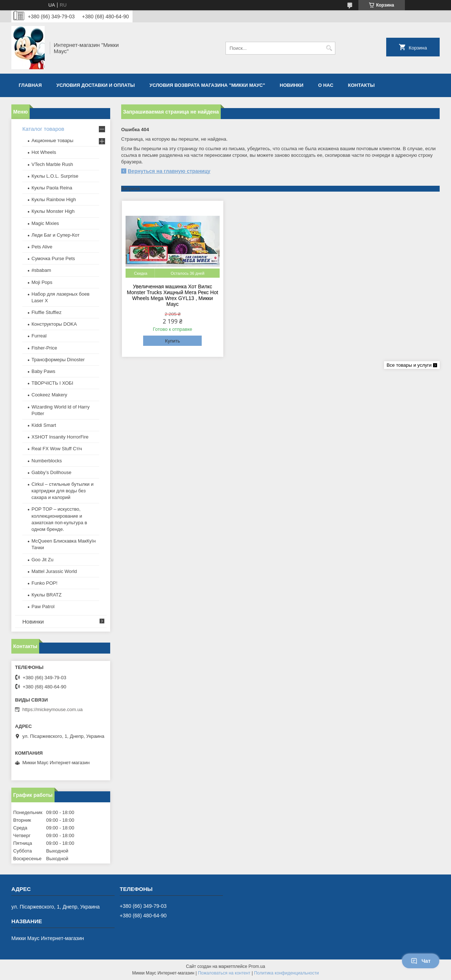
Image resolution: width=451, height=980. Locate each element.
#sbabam (41, 270)
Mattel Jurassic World (54, 571)
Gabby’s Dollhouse (51, 472)
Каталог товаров (43, 129)
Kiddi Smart (44, 425)
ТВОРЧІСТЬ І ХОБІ (52, 383)
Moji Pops (42, 282)
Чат (421, 961)
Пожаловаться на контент (224, 973)
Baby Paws (43, 371)
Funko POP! (44, 583)
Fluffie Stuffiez (46, 312)
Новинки (292, 85)
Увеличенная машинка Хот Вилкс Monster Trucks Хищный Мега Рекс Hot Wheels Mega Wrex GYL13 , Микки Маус (173, 295)
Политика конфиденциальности (286, 973)
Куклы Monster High (53, 211)
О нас (326, 85)
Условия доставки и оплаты (96, 85)
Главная (30, 85)
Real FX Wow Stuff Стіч (57, 449)
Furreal (39, 336)
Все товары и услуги (409, 365)
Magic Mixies (45, 223)
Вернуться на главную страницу (169, 171)
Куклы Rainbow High (54, 199)
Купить (173, 341)
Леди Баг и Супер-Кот (55, 235)
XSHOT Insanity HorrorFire (60, 437)
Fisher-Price (44, 348)
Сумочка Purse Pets (53, 258)
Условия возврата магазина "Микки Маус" (207, 85)
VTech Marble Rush (52, 164)
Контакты (361, 85)
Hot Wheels (44, 152)
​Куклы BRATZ (46, 595)
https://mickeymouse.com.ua (53, 709)
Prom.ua (257, 966)
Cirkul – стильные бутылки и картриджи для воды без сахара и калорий (62, 491)
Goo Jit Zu (42, 560)
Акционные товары (52, 140)
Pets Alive (42, 247)
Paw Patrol (43, 607)
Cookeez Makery (49, 395)
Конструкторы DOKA (54, 324)
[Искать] (329, 48)
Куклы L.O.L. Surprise (55, 176)
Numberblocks (47, 461)
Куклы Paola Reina (52, 188)
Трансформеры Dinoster (58, 360)
